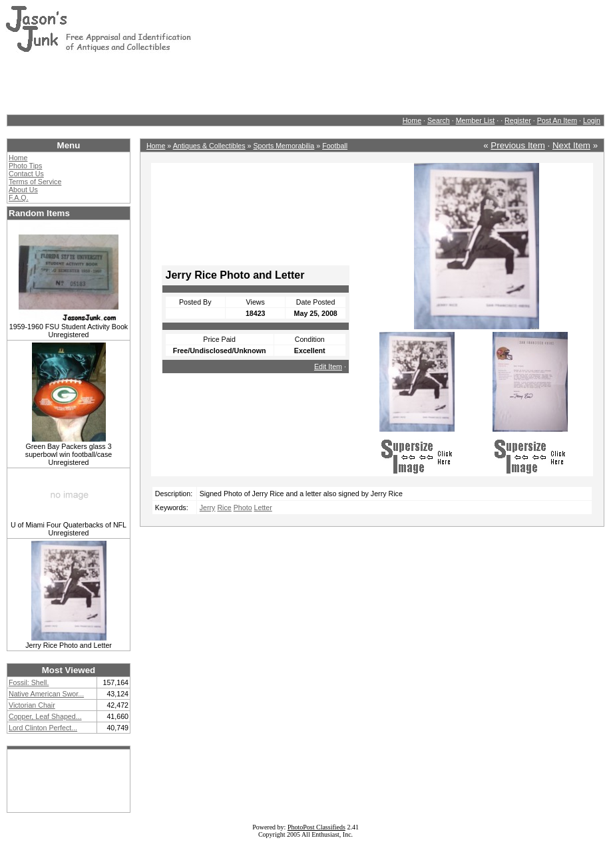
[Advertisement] (248, 83)
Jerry (208, 507)
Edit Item (328, 366)
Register (518, 120)
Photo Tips (25, 166)
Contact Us (26, 174)
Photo (243, 507)
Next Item (571, 145)
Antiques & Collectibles (209, 146)
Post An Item (557, 120)
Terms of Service (35, 182)
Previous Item (517, 145)
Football (335, 146)
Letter (263, 507)
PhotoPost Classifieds (316, 827)
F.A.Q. (19, 198)
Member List (476, 120)
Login (592, 120)
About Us (23, 190)
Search (439, 120)
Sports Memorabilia (284, 146)
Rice (224, 507)
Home (412, 120)
